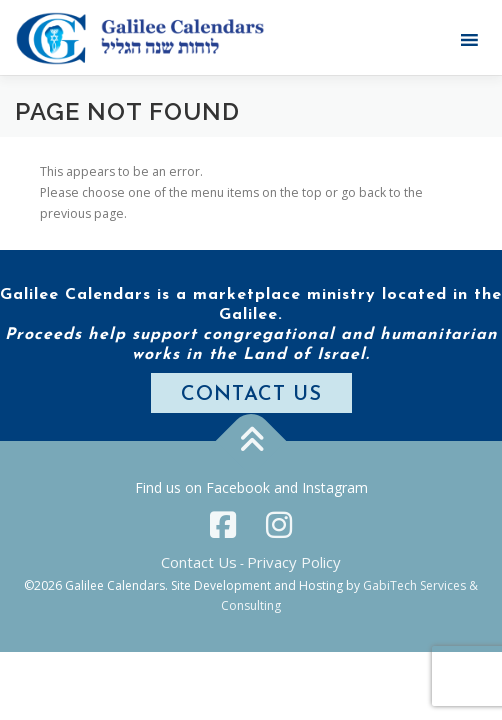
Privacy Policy (294, 562)
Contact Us (199, 562)
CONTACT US (251, 395)
